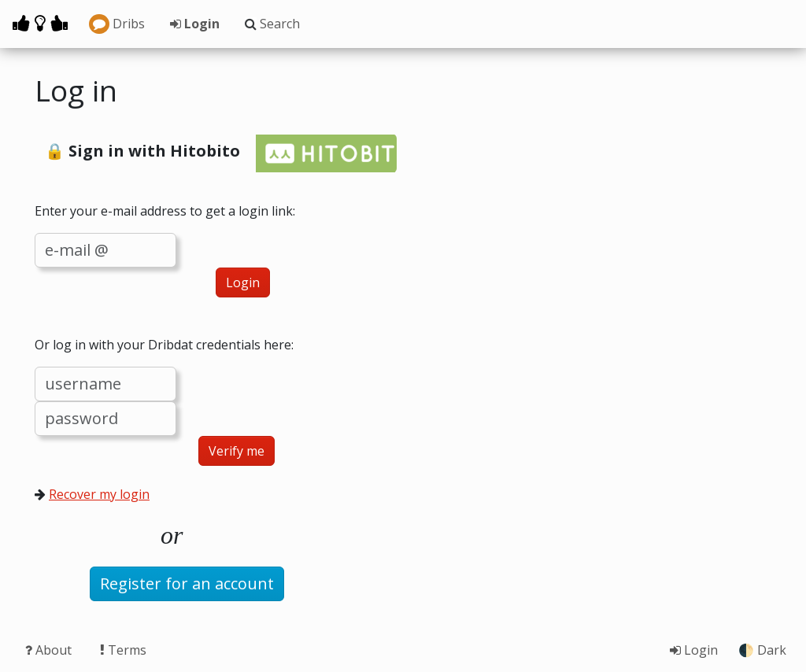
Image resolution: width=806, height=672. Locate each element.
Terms (123, 650)
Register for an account (187, 583)
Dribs (117, 24)
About (50, 650)
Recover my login (99, 494)
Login (195, 24)
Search (272, 24)
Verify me (237, 451)
